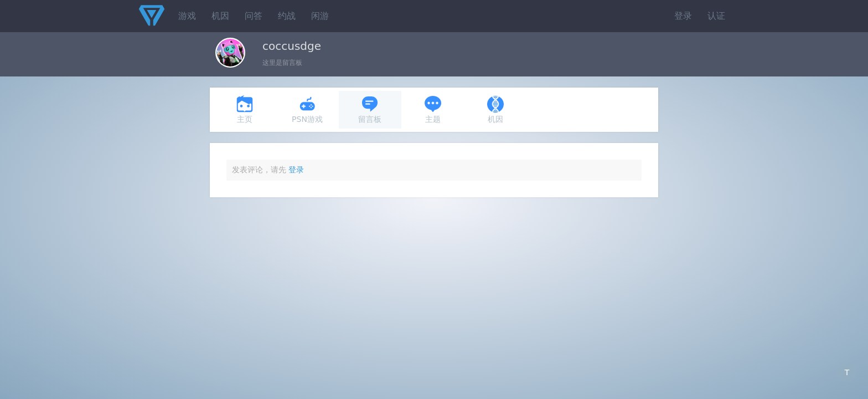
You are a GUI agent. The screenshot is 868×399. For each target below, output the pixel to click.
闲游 (320, 16)
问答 (254, 16)
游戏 (187, 16)
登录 (683, 16)
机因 (220, 16)
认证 (716, 16)
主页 (245, 109)
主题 (433, 109)
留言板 (370, 109)
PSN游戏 (307, 109)
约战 (287, 16)
